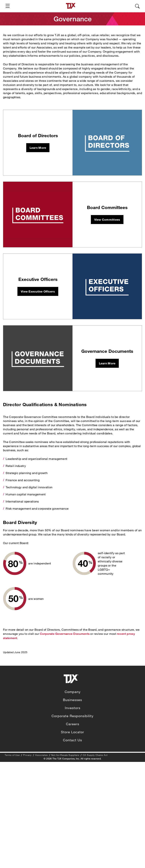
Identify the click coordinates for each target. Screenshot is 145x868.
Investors (73, 708)
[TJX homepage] (71, 6)
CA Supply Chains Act (95, 755)
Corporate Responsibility (72, 716)
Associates (41, 755)
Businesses (72, 700)
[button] (6, 6)
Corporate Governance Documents (65, 634)
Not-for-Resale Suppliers (65, 755)
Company (73, 692)
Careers (73, 724)
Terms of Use (12, 755)
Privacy (27, 755)
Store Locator (72, 732)
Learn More (38, 148)
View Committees (107, 219)
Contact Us (72, 740)
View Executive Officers (38, 291)
